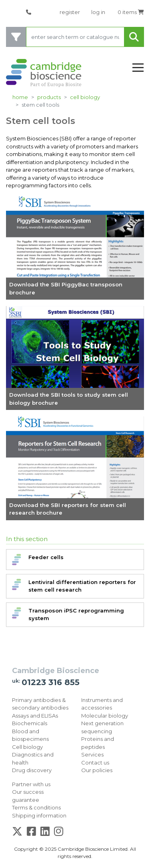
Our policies (97, 770)
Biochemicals (30, 723)
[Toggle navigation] (138, 68)
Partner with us (31, 784)
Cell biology (85, 97)
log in (98, 12)
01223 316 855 (51, 682)
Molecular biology (105, 716)
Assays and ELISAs (35, 716)
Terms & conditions (36, 807)
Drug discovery (32, 770)
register (70, 12)
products (49, 97)
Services (92, 754)
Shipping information (39, 815)
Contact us (95, 763)
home (20, 97)
